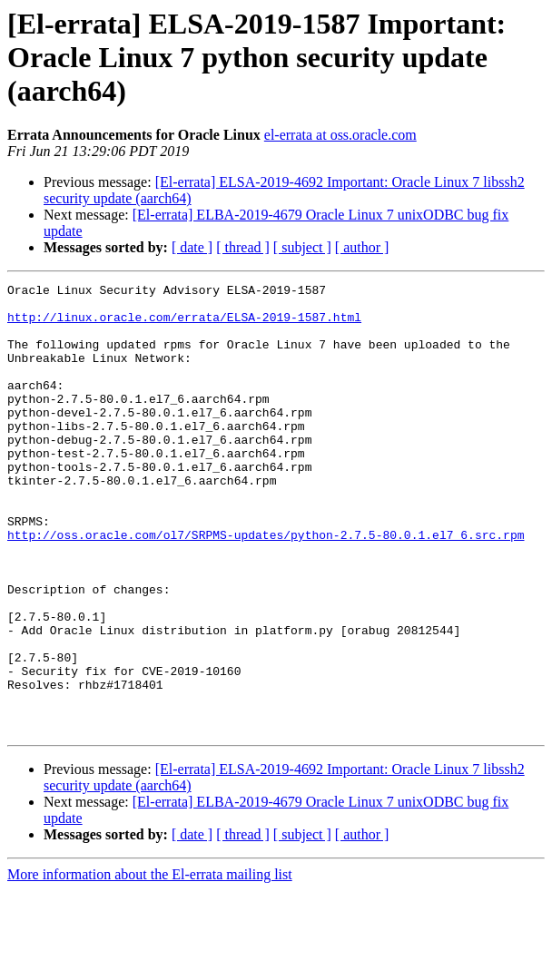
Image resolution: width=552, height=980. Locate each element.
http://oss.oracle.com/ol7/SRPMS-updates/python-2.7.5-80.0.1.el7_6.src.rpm (266, 586)
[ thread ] (243, 247)
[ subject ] (302, 247)
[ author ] (362, 247)
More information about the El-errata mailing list (150, 964)
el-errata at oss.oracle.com (340, 135)
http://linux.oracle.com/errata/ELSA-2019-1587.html (184, 325)
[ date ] (192, 247)
